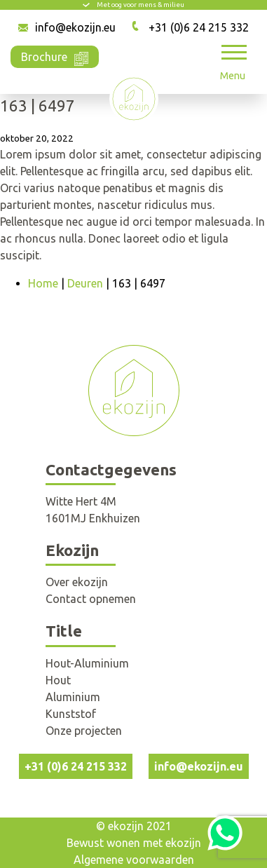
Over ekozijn (77, 582)
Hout (58, 680)
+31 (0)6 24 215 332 (199, 27)
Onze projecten (84, 731)
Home (43, 283)
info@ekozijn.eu (75, 27)
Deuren (85, 283)
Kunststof (71, 714)
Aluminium (73, 697)
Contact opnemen (91, 599)
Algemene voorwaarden (134, 860)
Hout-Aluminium (87, 663)
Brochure (55, 56)
